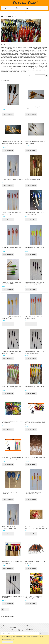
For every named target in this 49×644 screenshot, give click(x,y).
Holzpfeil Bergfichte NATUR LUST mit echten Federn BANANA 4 (35, 387)
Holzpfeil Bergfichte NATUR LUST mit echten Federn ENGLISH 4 (11, 213)
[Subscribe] (43, 634)
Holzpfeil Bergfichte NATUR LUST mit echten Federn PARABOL (11, 283)
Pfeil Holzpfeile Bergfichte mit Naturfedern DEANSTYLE (33, 493)
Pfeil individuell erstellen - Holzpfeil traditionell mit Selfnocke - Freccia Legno (36, 528)
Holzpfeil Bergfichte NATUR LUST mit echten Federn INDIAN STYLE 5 (11, 248)
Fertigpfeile (14, 13)
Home (3, 13)
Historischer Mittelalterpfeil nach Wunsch (13, 107)
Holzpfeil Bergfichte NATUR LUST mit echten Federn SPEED (35, 318)
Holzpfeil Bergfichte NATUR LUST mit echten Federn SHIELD (11, 318)
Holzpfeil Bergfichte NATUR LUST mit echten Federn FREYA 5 (35, 213)
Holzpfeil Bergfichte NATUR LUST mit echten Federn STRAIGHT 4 (11, 352)
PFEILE (8, 13)
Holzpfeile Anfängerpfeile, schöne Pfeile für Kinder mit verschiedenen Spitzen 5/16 (36, 423)
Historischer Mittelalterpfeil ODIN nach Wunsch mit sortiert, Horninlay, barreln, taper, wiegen (12, 143)
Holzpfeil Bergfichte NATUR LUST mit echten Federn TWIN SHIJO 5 (11, 387)
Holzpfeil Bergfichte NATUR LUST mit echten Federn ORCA (35, 248)
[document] (24, 640)
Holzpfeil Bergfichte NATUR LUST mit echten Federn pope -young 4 (35, 283)
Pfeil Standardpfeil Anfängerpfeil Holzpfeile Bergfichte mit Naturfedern (35, 597)
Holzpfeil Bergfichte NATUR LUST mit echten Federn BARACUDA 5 (35, 179)
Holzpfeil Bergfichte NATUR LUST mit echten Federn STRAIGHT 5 (35, 352)
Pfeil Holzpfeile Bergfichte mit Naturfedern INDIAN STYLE (10, 528)
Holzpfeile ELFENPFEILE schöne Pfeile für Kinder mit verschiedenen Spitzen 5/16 (12, 458)
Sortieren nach (31, 76)
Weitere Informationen (9, 639)
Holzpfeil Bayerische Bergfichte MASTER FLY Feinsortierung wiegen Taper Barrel (12, 179)
